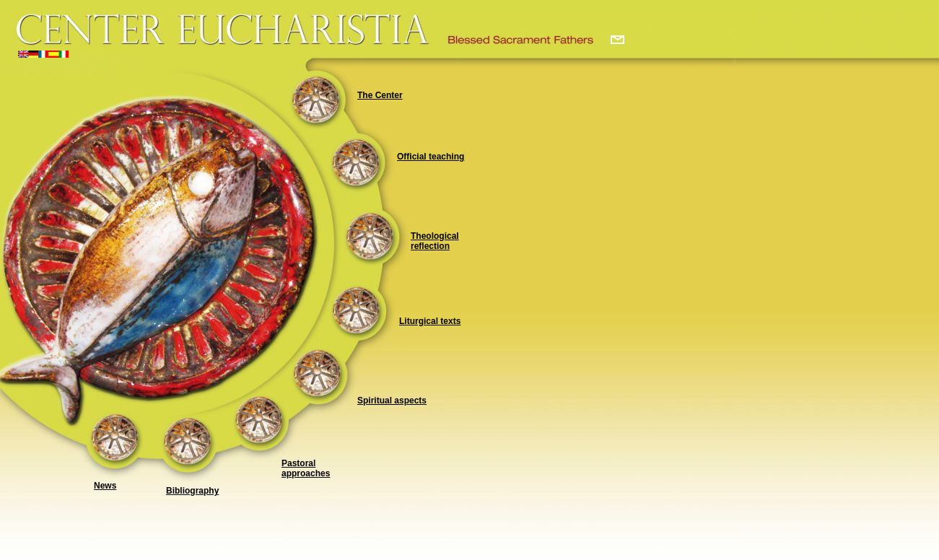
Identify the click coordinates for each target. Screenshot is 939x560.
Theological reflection (435, 241)
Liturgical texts (430, 321)
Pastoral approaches (306, 468)
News (105, 486)
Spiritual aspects (392, 401)
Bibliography (192, 491)
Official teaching (431, 157)
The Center (380, 95)
